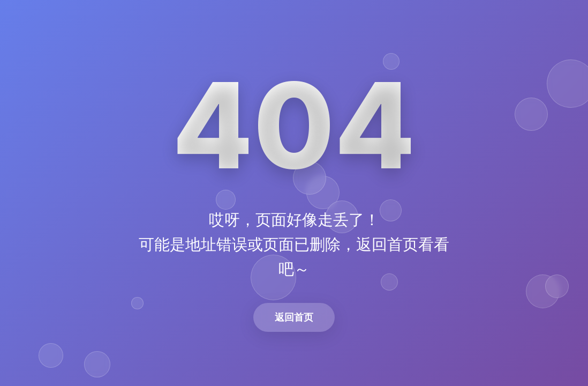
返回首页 (294, 317)
